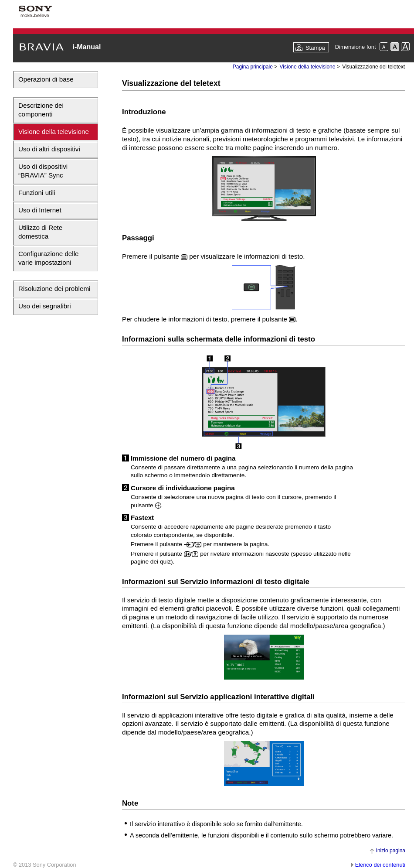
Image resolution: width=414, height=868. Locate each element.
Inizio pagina (391, 851)
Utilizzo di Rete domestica (40, 232)
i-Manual (87, 47)
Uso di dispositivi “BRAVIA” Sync (43, 171)
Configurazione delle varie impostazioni (48, 258)
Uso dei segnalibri (45, 306)
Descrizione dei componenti (41, 110)
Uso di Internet (40, 210)
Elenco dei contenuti (380, 865)
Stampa (315, 48)
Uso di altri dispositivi (49, 149)
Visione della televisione (54, 132)
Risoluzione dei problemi (54, 289)
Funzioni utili (37, 193)
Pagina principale (253, 67)
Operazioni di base (46, 79)
